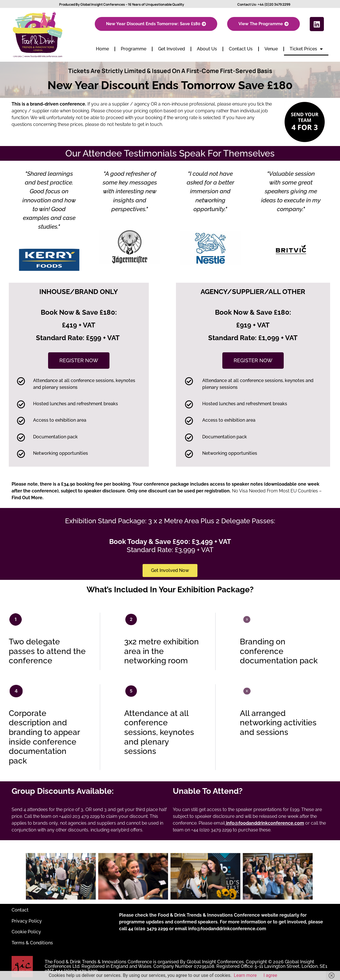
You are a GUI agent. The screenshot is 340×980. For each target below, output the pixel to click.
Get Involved (172, 49)
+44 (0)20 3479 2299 (274, 4)
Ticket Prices (306, 49)
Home (102, 49)
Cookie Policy (26, 932)
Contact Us (241, 49)
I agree (270, 975)
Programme (134, 49)
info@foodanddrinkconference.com (227, 929)
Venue (271, 49)
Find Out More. (28, 498)
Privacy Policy (27, 921)
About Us (207, 49)
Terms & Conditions (32, 943)
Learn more (245, 975)
